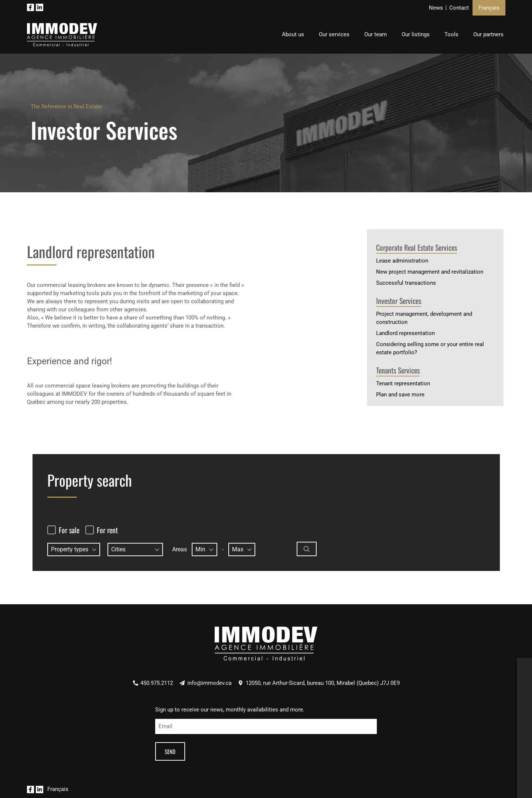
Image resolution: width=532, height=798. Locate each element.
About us (293, 34)
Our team (376, 34)
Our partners (488, 34)
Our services (334, 34)
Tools (451, 34)
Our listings (416, 34)
